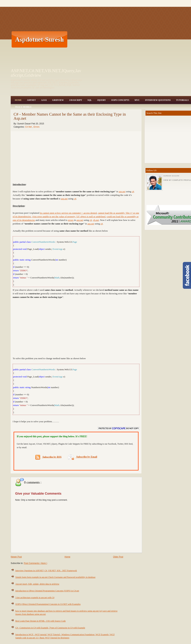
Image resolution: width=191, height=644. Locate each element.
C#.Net (29, 127)
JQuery (101, 100)
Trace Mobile (23, 107)
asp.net (122, 191)
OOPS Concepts (120, 100)
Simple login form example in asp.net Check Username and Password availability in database (55, 577)
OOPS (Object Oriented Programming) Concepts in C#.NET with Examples (48, 604)
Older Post (118, 557)
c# (133, 191)
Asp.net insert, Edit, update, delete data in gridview (37, 584)
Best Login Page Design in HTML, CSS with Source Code (41, 621)
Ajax (44, 100)
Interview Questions (158, 100)
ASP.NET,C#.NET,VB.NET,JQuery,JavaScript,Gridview (46, 73)
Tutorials (182, 100)
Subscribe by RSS (48, 457)
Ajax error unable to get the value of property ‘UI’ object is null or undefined (69, 216)
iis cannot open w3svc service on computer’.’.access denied (68, 213)
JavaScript (76, 100)
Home (18, 100)
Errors (37, 127)
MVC (137, 100)
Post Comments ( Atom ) (35, 563)
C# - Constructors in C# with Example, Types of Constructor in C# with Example (50, 628)
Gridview (58, 100)
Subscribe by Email (83, 457)
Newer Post (16, 557)
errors (71, 220)
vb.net (96, 220)
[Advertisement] (106, 39)
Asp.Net (31, 100)
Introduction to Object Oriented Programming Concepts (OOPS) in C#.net (47, 591)
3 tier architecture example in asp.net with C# (35, 598)
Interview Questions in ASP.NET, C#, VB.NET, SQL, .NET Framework (46, 571)
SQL (90, 100)
